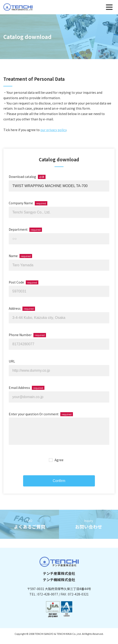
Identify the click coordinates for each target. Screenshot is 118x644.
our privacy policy (53, 130)
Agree (59, 464)
